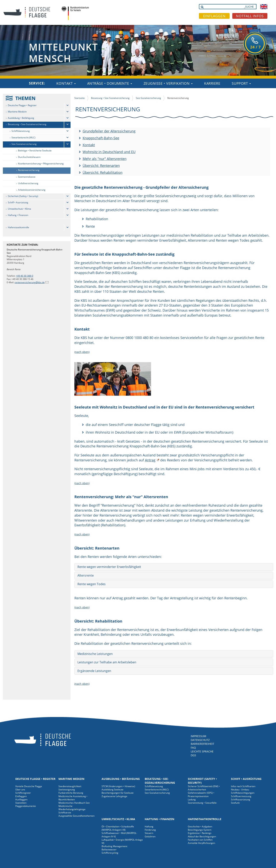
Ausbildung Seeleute (113, 790)
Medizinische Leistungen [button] (95, 654)
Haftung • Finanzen (18, 215)
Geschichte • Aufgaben (200, 827)
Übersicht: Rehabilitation (103, 172)
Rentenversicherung (29, 170)
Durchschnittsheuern (29, 157)
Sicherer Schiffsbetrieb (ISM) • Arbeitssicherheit (204, 788)
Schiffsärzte (65, 813)
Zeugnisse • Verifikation (168, 83)
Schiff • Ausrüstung (18, 202)
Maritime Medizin (17, 112)
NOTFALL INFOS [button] (250, 16)
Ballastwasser (109, 850)
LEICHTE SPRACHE (202, 751)
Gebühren (150, 836)
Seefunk (235, 803)
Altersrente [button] (86, 575)
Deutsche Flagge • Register (22, 105)
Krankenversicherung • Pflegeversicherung (41, 164)
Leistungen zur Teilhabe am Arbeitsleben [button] (107, 662)
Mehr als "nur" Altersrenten (105, 159)
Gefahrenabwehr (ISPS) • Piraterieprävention (201, 794)
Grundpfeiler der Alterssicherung (109, 131)
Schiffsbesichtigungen (243, 793)
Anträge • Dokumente (110, 83)
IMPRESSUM (198, 736)
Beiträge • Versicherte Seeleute (35, 151)
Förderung (150, 830)
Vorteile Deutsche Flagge (29, 786)
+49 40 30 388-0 (25, 276)
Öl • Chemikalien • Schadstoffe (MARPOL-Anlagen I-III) (118, 828)
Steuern (149, 833)
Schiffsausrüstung (241, 799)
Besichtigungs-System (200, 830)
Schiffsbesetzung (21, 131)
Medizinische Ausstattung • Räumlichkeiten (73, 798)
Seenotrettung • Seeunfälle (202, 803)
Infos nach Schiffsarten (243, 786)
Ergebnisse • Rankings (200, 833)
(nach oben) (82, 352)
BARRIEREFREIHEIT (202, 744)
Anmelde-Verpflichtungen (201, 843)
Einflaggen (21, 796)
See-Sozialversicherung (24, 144)
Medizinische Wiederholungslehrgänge (72, 808)
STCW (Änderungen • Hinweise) (118, 786)
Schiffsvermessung (241, 796)
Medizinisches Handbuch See (74, 803)
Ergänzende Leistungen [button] (94, 671)
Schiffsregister (23, 793)
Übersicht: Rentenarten (101, 166)
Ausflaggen (21, 799)
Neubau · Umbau (240, 790)
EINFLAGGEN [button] (214, 16)
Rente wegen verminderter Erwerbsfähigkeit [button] (109, 567)
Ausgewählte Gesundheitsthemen (76, 816)
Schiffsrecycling (110, 853)
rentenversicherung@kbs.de (30, 282)
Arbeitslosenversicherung (32, 190)
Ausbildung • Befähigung (21, 118)
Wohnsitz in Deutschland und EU (109, 152)
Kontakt (66, 83)
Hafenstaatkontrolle (18, 227)
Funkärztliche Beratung (71, 793)
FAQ (193, 748)
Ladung (192, 799)
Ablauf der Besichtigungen (202, 836)
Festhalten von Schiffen (200, 840)
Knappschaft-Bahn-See (101, 138)
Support (241, 83)
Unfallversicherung (28, 183)
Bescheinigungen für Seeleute (118, 793)
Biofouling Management (114, 846)
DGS (193, 755)
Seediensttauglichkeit (70, 786)
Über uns (20, 790)
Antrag (150, 460)
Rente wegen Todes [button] (92, 584)
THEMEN (25, 98)
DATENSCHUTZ (200, 740)
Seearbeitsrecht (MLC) (23, 137)
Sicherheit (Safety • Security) (23, 196)
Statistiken (21, 803)
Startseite (80, 98)
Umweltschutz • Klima (19, 209)
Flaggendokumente (26, 806)
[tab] (174, 567)
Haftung (149, 827)
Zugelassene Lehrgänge (114, 796)
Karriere (212, 83)
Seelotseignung (67, 790)
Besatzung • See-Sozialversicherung (27, 124)
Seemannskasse (27, 177)
